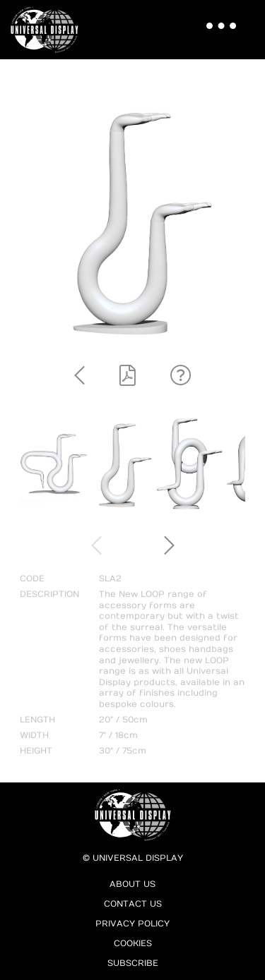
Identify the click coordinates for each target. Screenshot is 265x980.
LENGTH (37, 720)
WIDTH (34, 735)
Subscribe (133, 963)
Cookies (133, 943)
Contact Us (133, 904)
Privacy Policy (132, 924)
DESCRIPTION (49, 594)
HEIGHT (36, 751)
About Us (132, 884)
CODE (32, 579)
